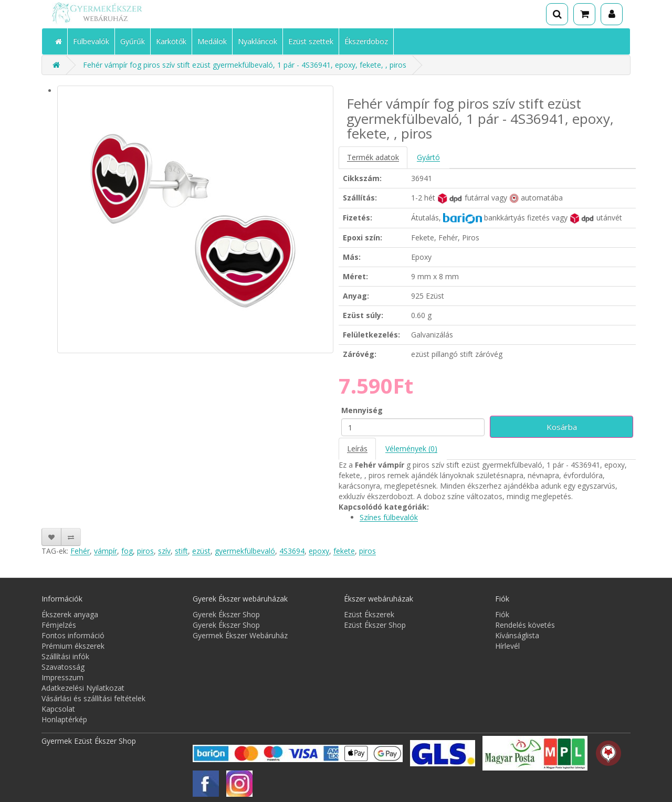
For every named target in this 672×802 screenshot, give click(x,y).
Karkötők (171, 41)
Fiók (502, 614)
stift (181, 551)
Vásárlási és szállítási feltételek (93, 698)
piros (145, 551)
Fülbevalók (91, 41)
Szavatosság (63, 667)
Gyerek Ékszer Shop (226, 614)
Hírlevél (507, 646)
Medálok (212, 41)
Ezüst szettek (311, 41)
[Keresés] (557, 14)
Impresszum (62, 677)
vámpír (106, 551)
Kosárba (562, 427)
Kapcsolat (58, 709)
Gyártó (428, 157)
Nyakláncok (258, 41)
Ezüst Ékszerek (369, 614)
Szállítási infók (65, 656)
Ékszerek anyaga (70, 614)
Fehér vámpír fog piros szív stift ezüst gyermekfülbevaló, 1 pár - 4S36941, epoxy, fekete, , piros (245, 65)
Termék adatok (373, 157)
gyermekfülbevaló (245, 551)
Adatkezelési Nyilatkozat (83, 688)
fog (127, 551)
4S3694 (292, 551)
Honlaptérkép (64, 719)
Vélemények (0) (411, 449)
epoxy (319, 551)
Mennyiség (362, 410)
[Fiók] (612, 14)
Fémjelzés (59, 625)
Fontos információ (73, 635)
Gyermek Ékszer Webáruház (240, 635)
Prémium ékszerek (73, 646)
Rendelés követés (525, 625)
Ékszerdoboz (366, 41)
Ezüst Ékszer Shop (375, 625)
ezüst (201, 551)
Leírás (357, 449)
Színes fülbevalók (389, 517)
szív (164, 551)
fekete (344, 551)
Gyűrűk (133, 41)
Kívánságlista (517, 635)
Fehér (80, 551)
